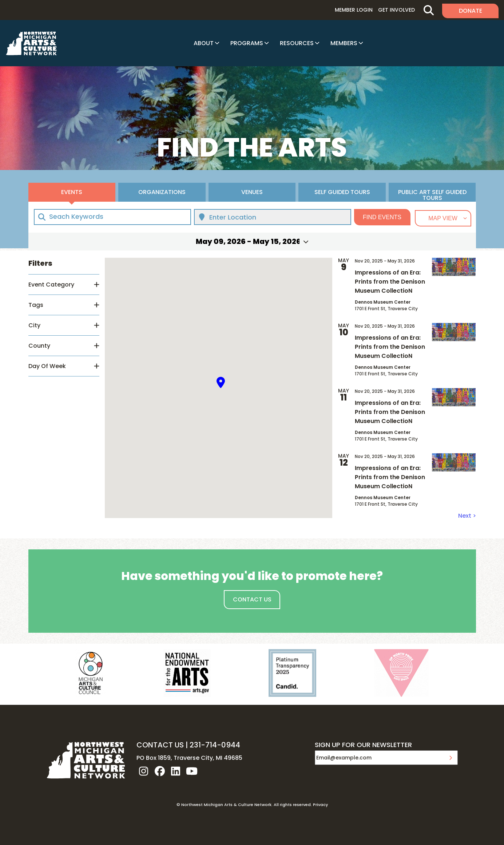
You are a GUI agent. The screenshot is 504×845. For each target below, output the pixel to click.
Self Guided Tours (342, 192)
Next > (467, 516)
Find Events (382, 217)
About (204, 43)
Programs (247, 43)
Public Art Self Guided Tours (432, 195)
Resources (297, 43)
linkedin (176, 771)
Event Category (51, 285)
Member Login (354, 10)
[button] (221, 382)
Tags (36, 305)
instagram (144, 771)
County (39, 346)
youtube (192, 771)
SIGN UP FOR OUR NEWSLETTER (363, 745)
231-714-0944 (215, 745)
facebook (160, 771)
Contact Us (252, 599)
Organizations (162, 192)
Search (428, 10)
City (34, 325)
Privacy (320, 805)
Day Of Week (47, 366)
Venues (252, 192)
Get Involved (396, 10)
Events (72, 192)
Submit (451, 758)
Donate (471, 11)
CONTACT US (160, 745)
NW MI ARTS (31, 43)
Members (344, 43)
